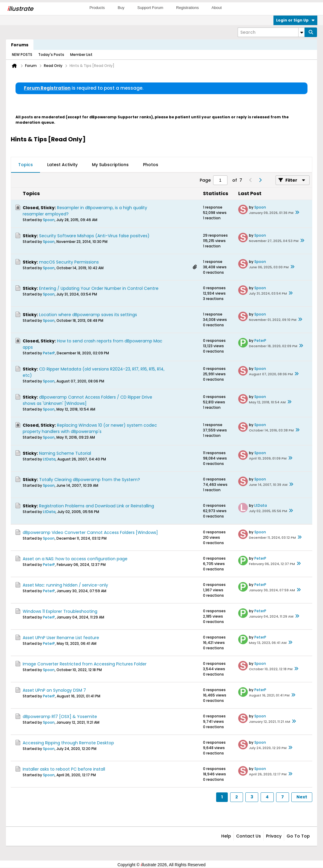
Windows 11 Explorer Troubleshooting (60, 611)
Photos (151, 165)
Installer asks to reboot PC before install (64, 769)
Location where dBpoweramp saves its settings (88, 315)
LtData (49, 459)
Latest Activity (62, 165)
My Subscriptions (110, 165)
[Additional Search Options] (302, 32)
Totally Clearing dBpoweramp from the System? (90, 480)
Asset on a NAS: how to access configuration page (75, 559)
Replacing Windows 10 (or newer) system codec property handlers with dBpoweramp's (90, 428)
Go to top (298, 836)
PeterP (49, 353)
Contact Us (249, 836)
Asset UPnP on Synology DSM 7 (54, 690)
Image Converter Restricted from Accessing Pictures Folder (85, 664)
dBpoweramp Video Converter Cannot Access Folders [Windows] (90, 532)
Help (226, 836)
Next (302, 797)
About (217, 8)
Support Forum (150, 8)
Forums (20, 45)
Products (97, 8)
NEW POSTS (22, 55)
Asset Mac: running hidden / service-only (65, 585)
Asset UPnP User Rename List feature (61, 638)
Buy (121, 8)
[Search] (271, 32)
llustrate (20, 9)
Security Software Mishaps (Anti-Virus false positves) (94, 236)
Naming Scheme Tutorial (65, 453)
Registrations (187, 8)
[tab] (26, 165)
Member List (81, 55)
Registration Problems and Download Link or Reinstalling (97, 506)
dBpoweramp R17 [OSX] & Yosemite (60, 717)
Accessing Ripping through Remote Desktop (68, 743)
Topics (26, 165)
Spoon (49, 220)
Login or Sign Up (295, 20)
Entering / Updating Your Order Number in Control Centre (99, 288)
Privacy (274, 836)
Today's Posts (51, 55)
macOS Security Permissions (69, 262)
